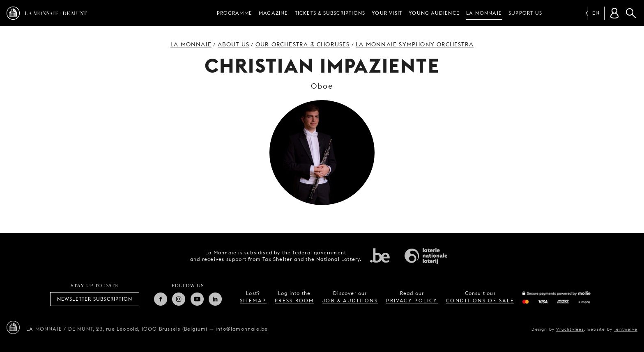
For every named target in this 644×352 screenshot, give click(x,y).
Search (631, 13)
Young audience (434, 13)
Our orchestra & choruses (303, 44)
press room (294, 301)
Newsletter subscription (95, 299)
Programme (235, 13)
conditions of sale (480, 301)
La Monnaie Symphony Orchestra (415, 44)
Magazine (274, 13)
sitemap (253, 301)
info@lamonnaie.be (242, 329)
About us (234, 44)
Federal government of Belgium (380, 255)
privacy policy (412, 301)
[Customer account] (614, 13)
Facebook (161, 299)
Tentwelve (626, 329)
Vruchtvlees (570, 329)
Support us (525, 13)
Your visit (387, 13)
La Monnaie (484, 13)
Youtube (197, 299)
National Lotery (426, 256)
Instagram (179, 299)
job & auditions (350, 301)
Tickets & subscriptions (330, 13)
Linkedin (215, 299)
